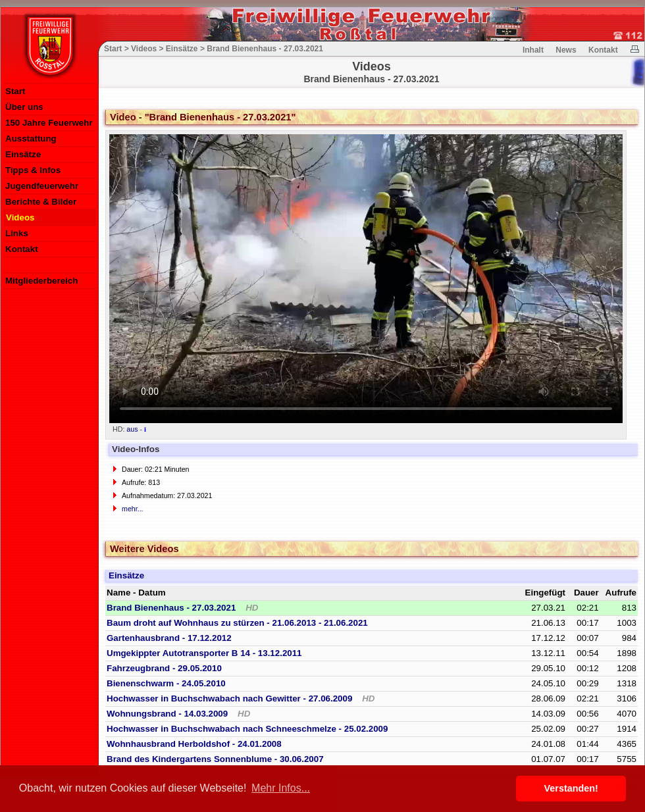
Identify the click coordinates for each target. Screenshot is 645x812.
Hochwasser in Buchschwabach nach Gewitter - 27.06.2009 (241, 698)
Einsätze (23, 154)
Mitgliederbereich (41, 281)
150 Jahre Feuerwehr (49, 123)
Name (118, 593)
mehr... (133, 509)
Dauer (586, 593)
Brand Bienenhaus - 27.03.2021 (182, 608)
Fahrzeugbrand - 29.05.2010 (164, 668)
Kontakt (22, 249)
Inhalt (533, 50)
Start (15, 91)
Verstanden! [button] (571, 788)
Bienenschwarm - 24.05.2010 (166, 683)
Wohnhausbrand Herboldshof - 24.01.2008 (194, 744)
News (566, 50)
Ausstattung (31, 139)
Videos (20, 217)
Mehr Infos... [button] (281, 788)
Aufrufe (621, 593)
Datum (152, 593)
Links (17, 233)
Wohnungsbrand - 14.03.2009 (178, 714)
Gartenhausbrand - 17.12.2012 (169, 638)
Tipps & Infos (33, 170)
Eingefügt (545, 593)
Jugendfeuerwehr (42, 186)
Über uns (24, 107)
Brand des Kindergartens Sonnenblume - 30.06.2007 (215, 759)
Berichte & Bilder (41, 202)
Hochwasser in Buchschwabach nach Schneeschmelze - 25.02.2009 (247, 729)
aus (132, 429)
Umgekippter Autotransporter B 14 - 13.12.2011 (204, 653)
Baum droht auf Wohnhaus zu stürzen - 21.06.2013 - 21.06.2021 (237, 623)
